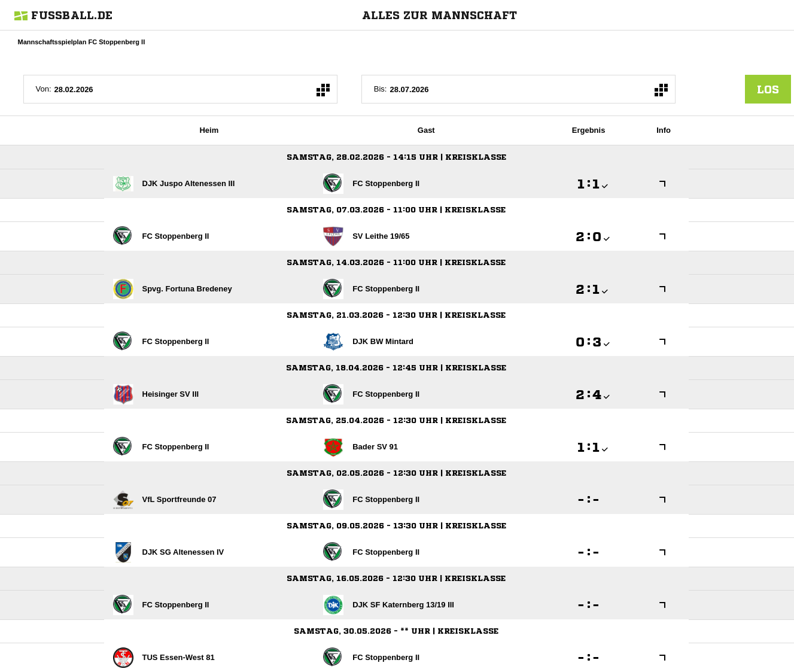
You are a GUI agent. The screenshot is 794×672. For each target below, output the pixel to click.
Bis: (381, 89)
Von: (44, 89)
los (768, 89)
